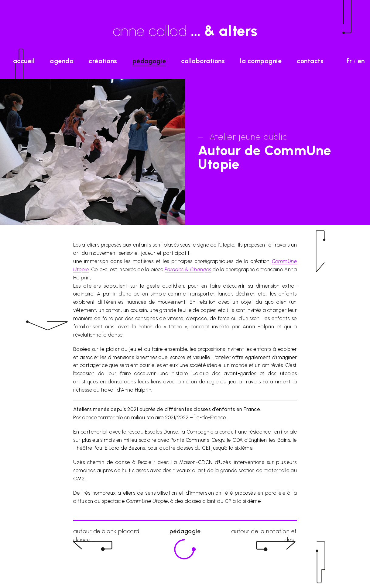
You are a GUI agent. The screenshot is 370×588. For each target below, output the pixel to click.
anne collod (185, 31)
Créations (103, 61)
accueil (24, 61)
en (361, 61)
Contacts (310, 61)
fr (349, 61)
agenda (62, 61)
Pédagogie (149, 61)
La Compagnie (261, 61)
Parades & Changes (188, 269)
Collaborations (203, 61)
